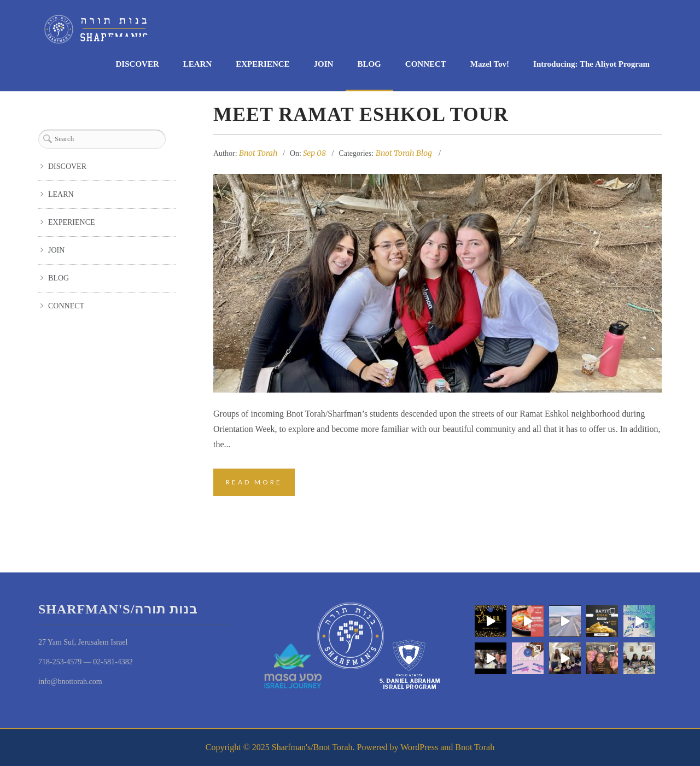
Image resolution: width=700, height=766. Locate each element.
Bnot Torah (258, 153)
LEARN (198, 64)
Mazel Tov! (490, 64)
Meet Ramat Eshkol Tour (361, 114)
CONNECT (426, 64)
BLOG (369, 64)
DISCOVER (138, 64)
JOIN (324, 64)
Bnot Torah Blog (404, 153)
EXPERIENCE (262, 64)
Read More (254, 482)
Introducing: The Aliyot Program (591, 64)
